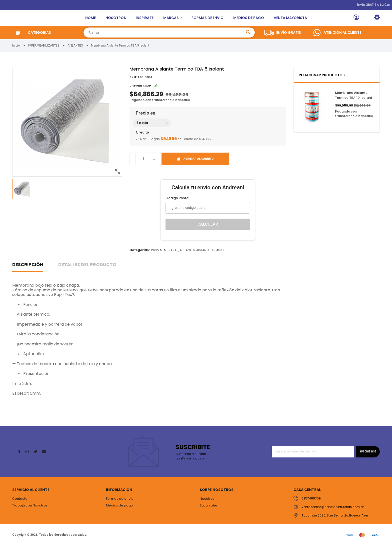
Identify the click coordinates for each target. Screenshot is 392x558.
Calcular (208, 236)
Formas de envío (207, 24)
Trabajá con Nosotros (30, 518)
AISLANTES (187, 262)
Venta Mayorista (290, 24)
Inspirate (145, 24)
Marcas (171, 24)
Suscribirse (366, 464)
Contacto (20, 511)
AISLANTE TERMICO (210, 262)
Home (90, 24)
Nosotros (116, 24)
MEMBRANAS (169, 262)
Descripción (28, 276)
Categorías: (140, 262)
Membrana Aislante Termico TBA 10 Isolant (354, 107)
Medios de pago (249, 24)
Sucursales (209, 518)
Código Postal (177, 210)
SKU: (133, 89)
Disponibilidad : (141, 98)
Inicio (155, 262)
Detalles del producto (87, 276)
